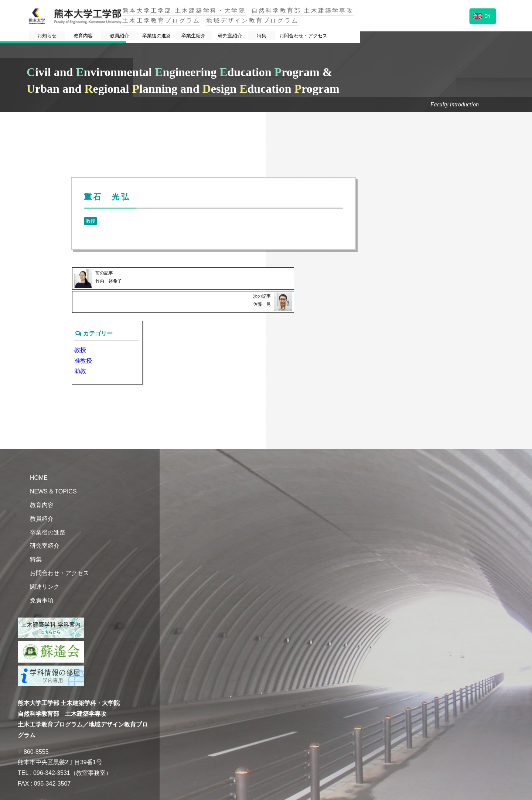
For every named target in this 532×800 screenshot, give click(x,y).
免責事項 (42, 576)
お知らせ (69, 36)
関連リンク (45, 562)
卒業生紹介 (286, 36)
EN (482, 15)
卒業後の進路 (231, 36)
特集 (387, 36)
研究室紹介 (340, 36)
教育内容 (123, 36)
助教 (80, 346)
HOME (39, 453)
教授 (91, 221)
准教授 (83, 336)
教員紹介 (177, 36)
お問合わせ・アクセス (448, 36)
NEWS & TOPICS (53, 467)
